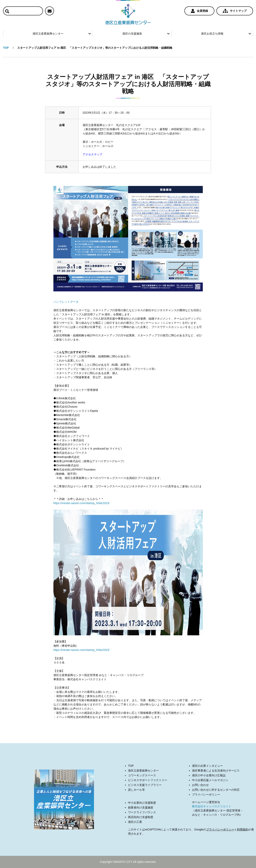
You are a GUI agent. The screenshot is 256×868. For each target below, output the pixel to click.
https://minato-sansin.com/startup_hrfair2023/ (81, 503)
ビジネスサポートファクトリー (148, 780)
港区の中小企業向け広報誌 (209, 775)
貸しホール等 (136, 790)
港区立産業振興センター (62, 34)
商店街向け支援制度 (141, 817)
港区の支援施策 (146, 34)
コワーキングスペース (142, 775)
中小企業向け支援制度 (142, 803)
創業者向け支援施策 (141, 807)
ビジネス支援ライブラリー (145, 785)
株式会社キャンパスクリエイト (212, 806)
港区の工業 (135, 822)
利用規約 (243, 829)
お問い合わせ (200, 785)
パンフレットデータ (66, 302)
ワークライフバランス (142, 812)
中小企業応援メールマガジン (210, 780)
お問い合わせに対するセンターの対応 (216, 790)
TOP (131, 766)
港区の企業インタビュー (207, 766)
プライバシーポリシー (206, 795)
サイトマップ (235, 11)
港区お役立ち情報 (226, 34)
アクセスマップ (92, 154)
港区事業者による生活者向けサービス (216, 771)
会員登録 (199, 11)
